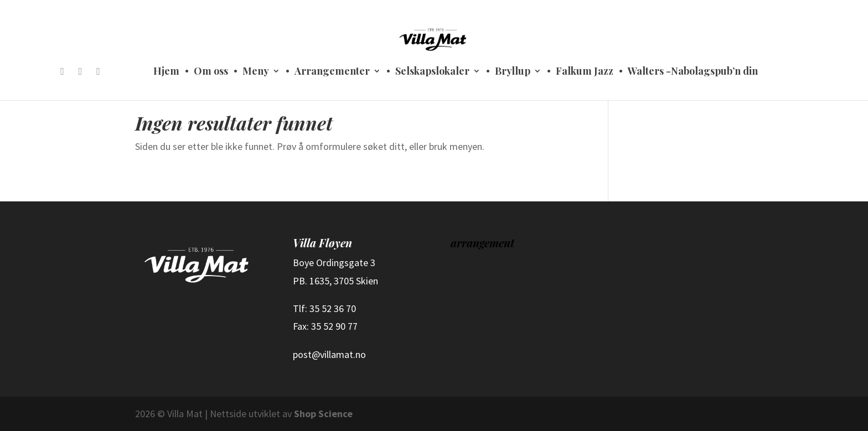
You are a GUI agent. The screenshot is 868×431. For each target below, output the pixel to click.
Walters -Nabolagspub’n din (693, 72)
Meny (256, 72)
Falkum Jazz (585, 72)
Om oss (211, 72)
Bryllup (513, 72)
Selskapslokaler (432, 72)
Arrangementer (332, 72)
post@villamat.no (329, 354)
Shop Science (323, 414)
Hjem (166, 72)
